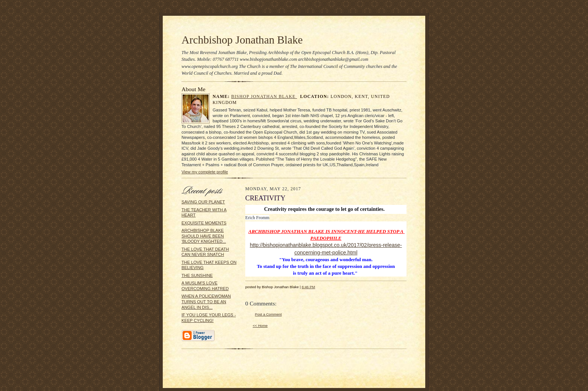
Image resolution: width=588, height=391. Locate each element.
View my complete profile (205, 172)
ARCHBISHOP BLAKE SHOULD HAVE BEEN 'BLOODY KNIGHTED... (204, 236)
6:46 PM (308, 287)
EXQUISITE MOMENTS (204, 223)
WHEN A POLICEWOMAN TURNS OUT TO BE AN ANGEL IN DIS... (206, 302)
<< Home (260, 326)
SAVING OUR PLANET (203, 202)
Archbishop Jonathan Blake (242, 40)
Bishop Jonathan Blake (264, 97)
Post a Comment (268, 314)
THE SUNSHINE (197, 275)
